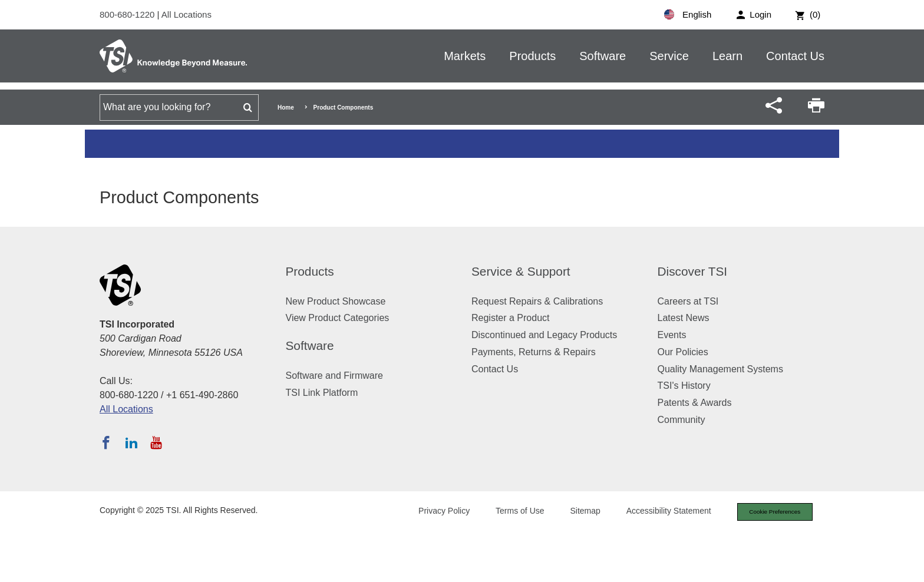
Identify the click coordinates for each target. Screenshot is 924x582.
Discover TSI (693, 271)
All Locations (187, 14)
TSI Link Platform (322, 393)
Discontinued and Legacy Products (544, 335)
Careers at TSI (688, 301)
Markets (465, 56)
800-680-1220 (128, 14)
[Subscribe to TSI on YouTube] (156, 442)
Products (532, 56)
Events (672, 335)
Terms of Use (510, 512)
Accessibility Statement (659, 512)
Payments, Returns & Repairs (534, 352)
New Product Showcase (336, 301)
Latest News (684, 318)
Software (603, 56)
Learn (727, 56)
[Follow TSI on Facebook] (106, 442)
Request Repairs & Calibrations (537, 301)
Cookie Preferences (770, 512)
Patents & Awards (695, 403)
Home (286, 108)
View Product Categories (338, 318)
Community (682, 420)
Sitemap (575, 512)
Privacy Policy (434, 512)
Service (669, 56)
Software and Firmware (334, 376)
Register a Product (511, 318)
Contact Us (795, 56)
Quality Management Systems (720, 369)
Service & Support (521, 271)
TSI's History (684, 386)
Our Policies (683, 352)
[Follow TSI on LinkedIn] (131, 442)
